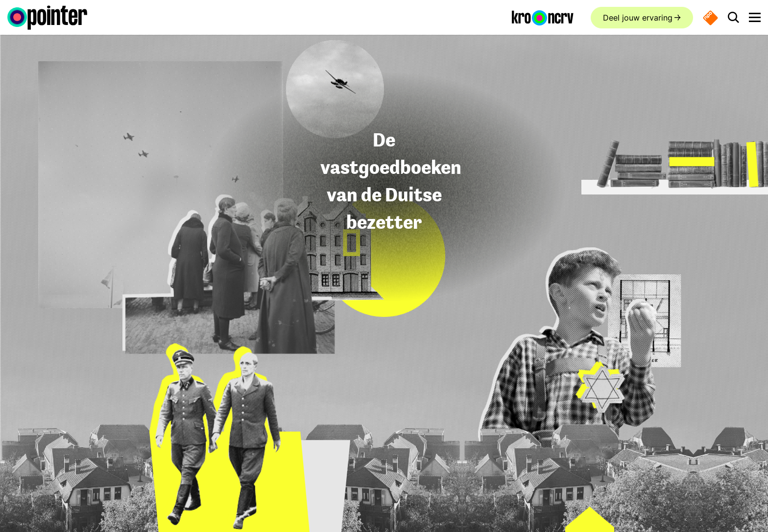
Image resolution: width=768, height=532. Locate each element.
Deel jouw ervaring (638, 18)
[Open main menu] (755, 17)
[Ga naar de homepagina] (47, 18)
